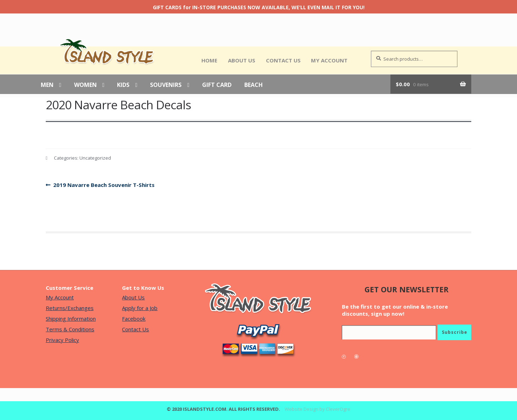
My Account (329, 60)
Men (47, 85)
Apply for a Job (140, 308)
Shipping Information (71, 319)
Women (85, 85)
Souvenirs (166, 85)
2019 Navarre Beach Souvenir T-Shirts (104, 185)
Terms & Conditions (70, 329)
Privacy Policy (62, 340)
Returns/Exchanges (70, 308)
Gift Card (217, 85)
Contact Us (283, 60)
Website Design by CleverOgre (318, 409)
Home (209, 60)
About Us (242, 60)
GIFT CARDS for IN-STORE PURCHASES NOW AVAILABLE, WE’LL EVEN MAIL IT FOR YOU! (259, 7)
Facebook (134, 319)
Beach (254, 85)
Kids (123, 85)
